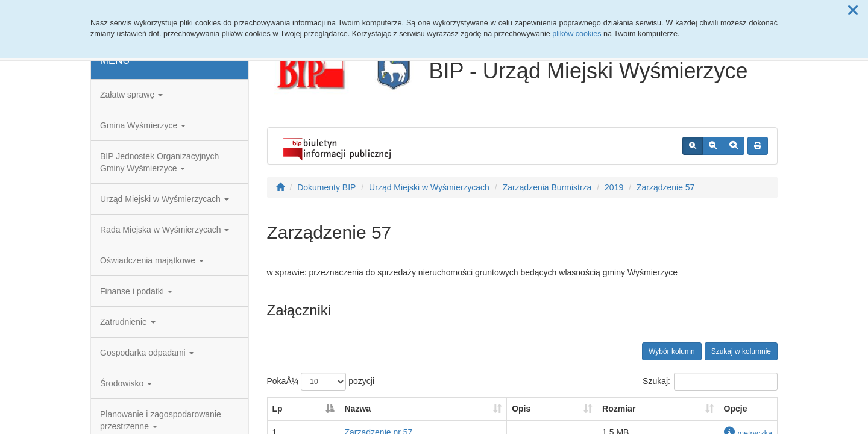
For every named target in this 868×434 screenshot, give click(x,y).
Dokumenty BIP (326, 187)
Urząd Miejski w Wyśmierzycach (165, 199)
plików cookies (577, 34)
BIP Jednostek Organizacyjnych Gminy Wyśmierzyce (159, 162)
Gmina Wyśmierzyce (143, 125)
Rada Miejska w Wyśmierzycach (165, 230)
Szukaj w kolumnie (741, 351)
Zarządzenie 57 (666, 187)
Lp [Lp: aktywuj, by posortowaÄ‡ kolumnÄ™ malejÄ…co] (278, 409)
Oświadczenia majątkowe (152, 260)
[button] (853, 11)
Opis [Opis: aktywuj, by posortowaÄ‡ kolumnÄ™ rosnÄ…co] (521, 409)
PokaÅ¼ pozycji (321, 382)
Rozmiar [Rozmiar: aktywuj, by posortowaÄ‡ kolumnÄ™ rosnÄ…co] (619, 409)
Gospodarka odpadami (147, 353)
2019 (614, 187)
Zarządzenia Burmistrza (547, 187)
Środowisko (126, 383)
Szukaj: (710, 382)
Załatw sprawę (131, 95)
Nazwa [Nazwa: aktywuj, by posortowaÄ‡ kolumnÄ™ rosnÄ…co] (357, 409)
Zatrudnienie (128, 322)
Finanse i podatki (136, 291)
